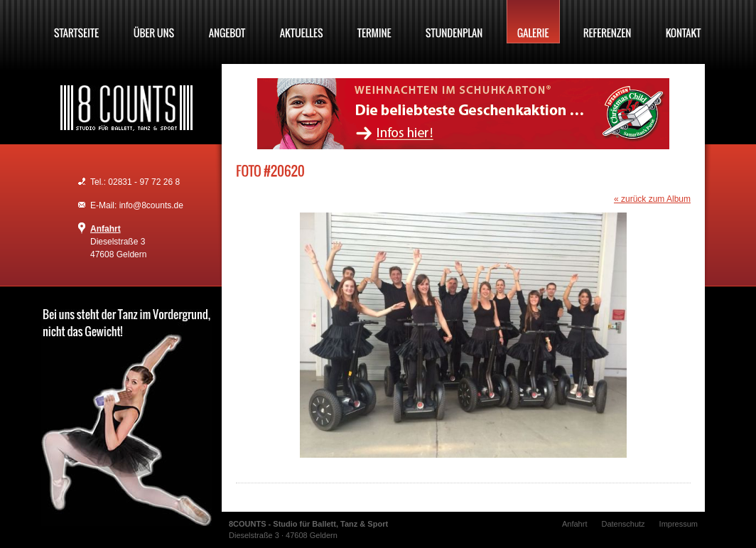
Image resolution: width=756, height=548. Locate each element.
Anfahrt (106, 229)
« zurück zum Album (652, 199)
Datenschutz (623, 524)
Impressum (679, 524)
